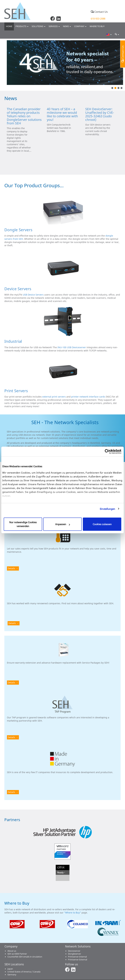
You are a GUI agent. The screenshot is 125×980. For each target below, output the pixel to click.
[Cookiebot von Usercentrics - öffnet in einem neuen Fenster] (107, 451)
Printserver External (78, 960)
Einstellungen (107, 509)
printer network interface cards (88, 397)
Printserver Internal (77, 957)
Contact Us (99, 12)
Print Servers (16, 391)
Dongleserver (74, 954)
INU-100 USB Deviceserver (72, 347)
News (67, 26)
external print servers (54, 397)
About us (12, 951)
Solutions (39, 26)
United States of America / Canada (24, 972)
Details (11, 568)
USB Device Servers (33, 295)
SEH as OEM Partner (17, 954)
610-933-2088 (98, 19)
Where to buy (97, 26)
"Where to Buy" (73, 913)
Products (22, 26)
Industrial (13, 341)
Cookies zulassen (102, 524)
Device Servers (18, 289)
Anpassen (63, 524)
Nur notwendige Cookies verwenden (23, 524)
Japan (10, 969)
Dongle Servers (18, 230)
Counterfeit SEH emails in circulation (25, 957)
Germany (12, 975)
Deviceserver (74, 951)
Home (9, 26)
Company (80, 26)
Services (54, 26)
